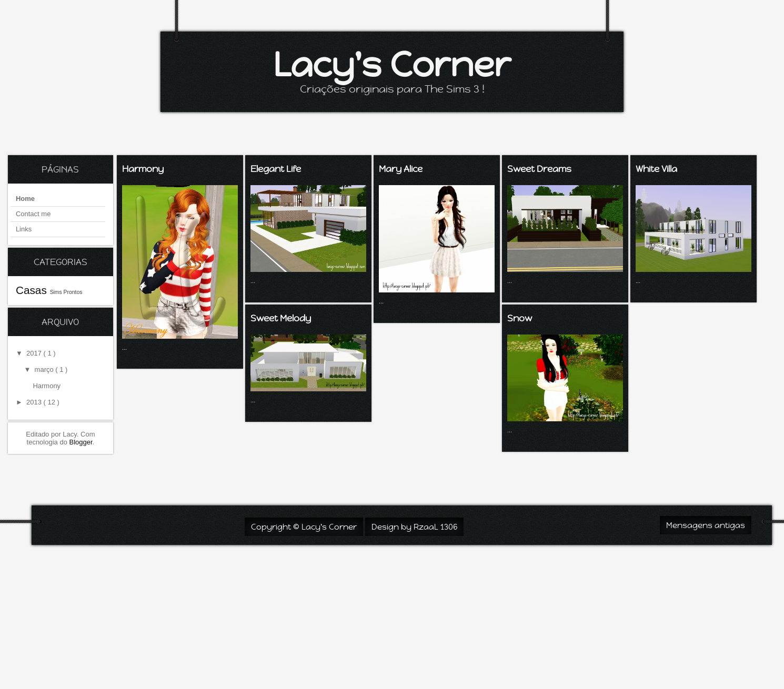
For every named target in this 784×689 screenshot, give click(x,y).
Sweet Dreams (539, 169)
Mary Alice (401, 169)
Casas (33, 290)
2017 (35, 353)
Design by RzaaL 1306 (414, 527)
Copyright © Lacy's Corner (304, 527)
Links (24, 229)
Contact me (33, 214)
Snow (520, 318)
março (45, 369)
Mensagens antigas (706, 525)
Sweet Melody (281, 318)
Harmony (47, 386)
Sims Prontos (66, 292)
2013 (35, 402)
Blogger (81, 442)
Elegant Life (276, 169)
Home (25, 199)
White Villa (656, 169)
